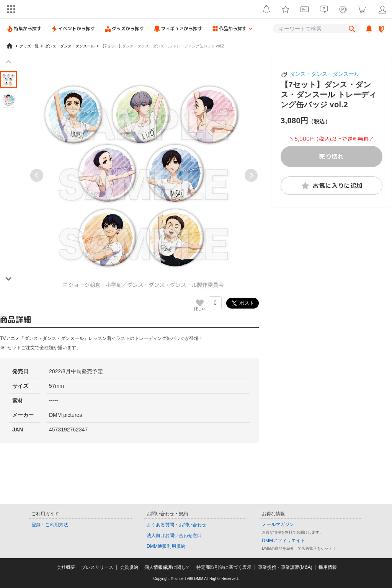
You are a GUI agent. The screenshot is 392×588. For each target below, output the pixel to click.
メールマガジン (278, 524)
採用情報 (328, 567)
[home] (10, 46)
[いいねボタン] (200, 303)
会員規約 (129, 567)
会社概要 (66, 567)
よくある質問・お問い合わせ (176, 525)
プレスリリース (97, 567)
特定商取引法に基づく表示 (224, 567)
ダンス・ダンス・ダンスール (325, 74)
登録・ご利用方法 (50, 525)
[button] (8, 80)
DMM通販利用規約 (166, 546)
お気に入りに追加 (332, 186)
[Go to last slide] (37, 175)
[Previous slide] (8, 62)
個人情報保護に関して (167, 567)
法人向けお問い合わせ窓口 (174, 536)
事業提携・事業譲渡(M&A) (285, 567)
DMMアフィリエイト (283, 541)
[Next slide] (251, 175)
